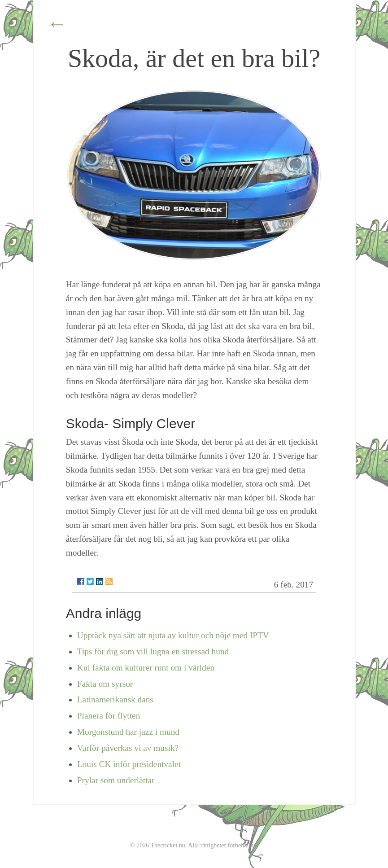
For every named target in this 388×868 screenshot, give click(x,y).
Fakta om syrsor (105, 684)
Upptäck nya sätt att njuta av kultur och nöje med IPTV (173, 635)
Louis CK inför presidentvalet (129, 764)
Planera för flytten (109, 716)
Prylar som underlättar (116, 780)
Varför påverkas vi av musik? (128, 748)
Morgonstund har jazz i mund (128, 732)
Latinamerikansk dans (115, 699)
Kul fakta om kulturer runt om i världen (146, 668)
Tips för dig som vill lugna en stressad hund (153, 651)
